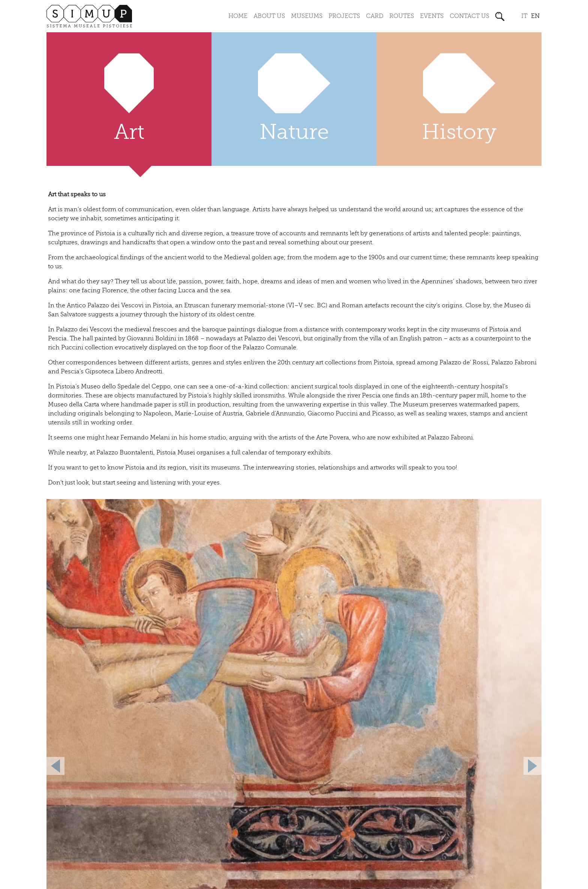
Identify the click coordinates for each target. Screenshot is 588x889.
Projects (344, 16)
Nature (294, 132)
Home (238, 16)
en (535, 16)
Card (375, 16)
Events (432, 16)
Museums (307, 16)
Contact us (469, 16)
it (524, 16)
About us (269, 16)
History (459, 132)
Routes (402, 16)
